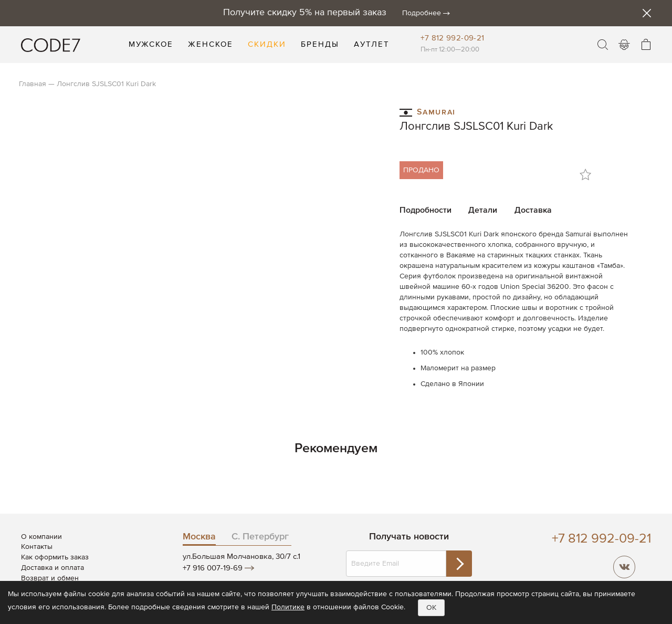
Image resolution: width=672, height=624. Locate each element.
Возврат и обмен (50, 578)
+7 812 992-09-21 (452, 38)
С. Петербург (260, 537)
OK (431, 608)
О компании (41, 537)
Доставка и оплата (52, 568)
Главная (33, 84)
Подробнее (422, 13)
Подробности (426, 211)
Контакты (37, 547)
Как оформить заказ (55, 557)
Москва (199, 537)
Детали (483, 211)
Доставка (533, 211)
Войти (624, 45)
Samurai (428, 112)
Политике (288, 607)
